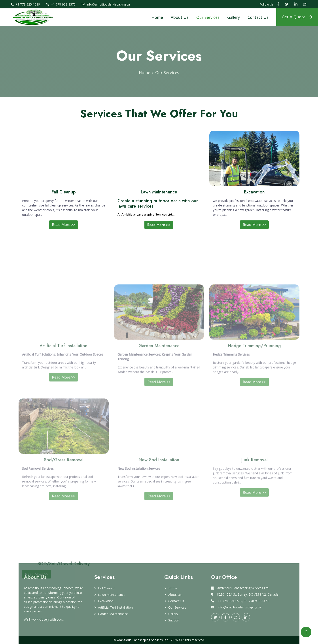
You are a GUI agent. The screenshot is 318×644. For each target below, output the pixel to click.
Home (157, 17)
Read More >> (63, 227)
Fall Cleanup (107, 588)
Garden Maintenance (113, 614)
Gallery (234, 17)
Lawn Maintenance (112, 595)
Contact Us (258, 17)
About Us (180, 17)
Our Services (208, 17)
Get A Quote (297, 17)
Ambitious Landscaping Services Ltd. (143, 640)
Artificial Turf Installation (115, 607)
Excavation (106, 601)
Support (174, 620)
